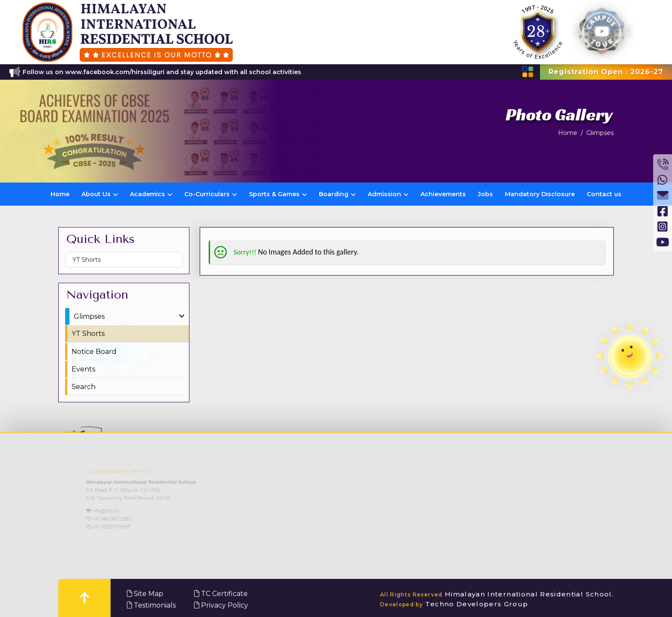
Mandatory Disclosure (540, 194)
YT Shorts (87, 260)
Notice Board (94, 352)
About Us (100, 194)
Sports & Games (278, 194)
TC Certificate (221, 594)
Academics (151, 194)
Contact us (604, 194)
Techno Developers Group (454, 604)
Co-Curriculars (211, 194)
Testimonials (151, 605)
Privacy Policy (221, 605)
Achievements (443, 194)
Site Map (145, 594)
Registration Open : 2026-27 (606, 72)
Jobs (485, 194)
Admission (388, 194)
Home (568, 133)
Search (84, 387)
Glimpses (600, 133)
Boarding (337, 194)
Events (83, 369)
